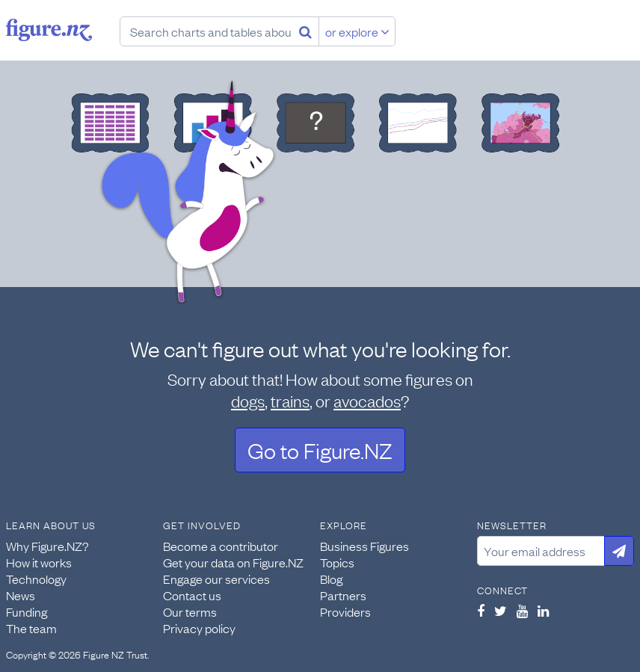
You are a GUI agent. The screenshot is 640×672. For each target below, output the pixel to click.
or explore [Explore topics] (357, 31)
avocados (367, 400)
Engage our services (216, 579)
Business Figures (364, 546)
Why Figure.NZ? (47, 546)
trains (290, 400)
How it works (39, 562)
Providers (345, 611)
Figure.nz (49, 30)
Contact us (192, 595)
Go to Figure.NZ (320, 450)
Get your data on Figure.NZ (233, 562)
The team (31, 628)
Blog (331, 579)
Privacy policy (199, 628)
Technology (36, 579)
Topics (337, 562)
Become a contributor (221, 546)
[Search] (305, 31)
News (21, 595)
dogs (248, 400)
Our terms (190, 611)
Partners (343, 595)
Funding (27, 611)
